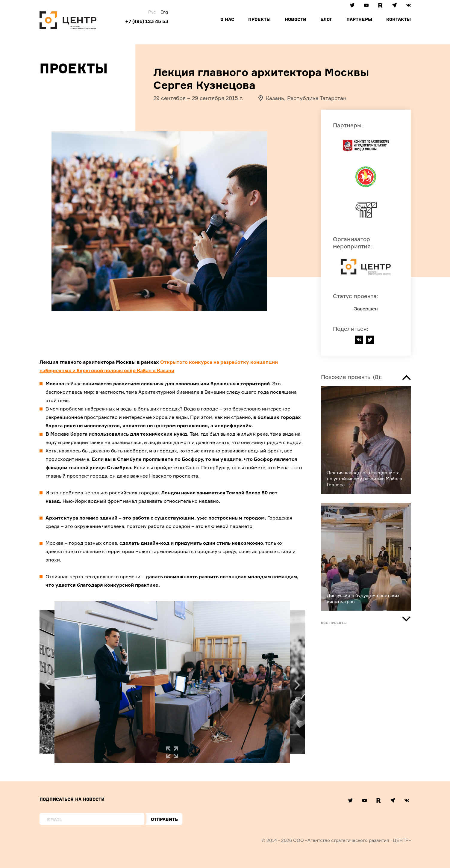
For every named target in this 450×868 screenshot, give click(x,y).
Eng (164, 12)
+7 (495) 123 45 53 (147, 21)
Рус (152, 12)
